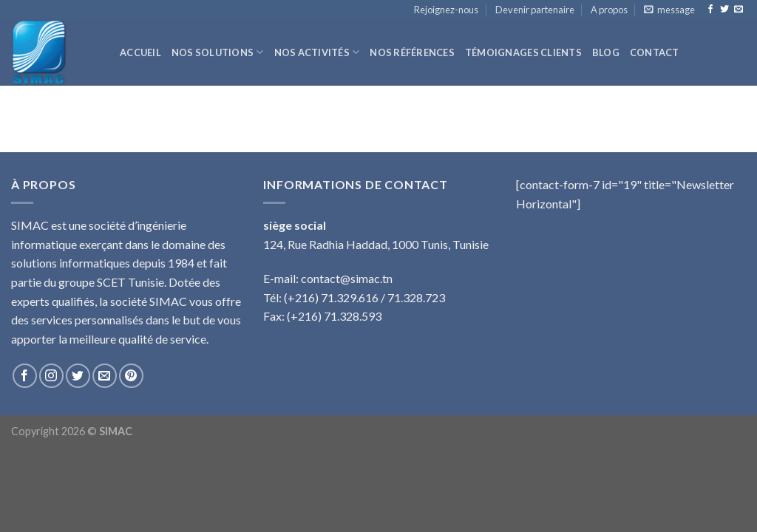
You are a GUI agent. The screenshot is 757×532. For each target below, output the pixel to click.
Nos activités (317, 52)
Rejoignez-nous (446, 10)
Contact (655, 52)
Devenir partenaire (535, 10)
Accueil (140, 52)
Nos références (412, 52)
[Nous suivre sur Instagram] (51, 376)
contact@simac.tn (347, 278)
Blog (606, 52)
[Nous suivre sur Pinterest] (131, 376)
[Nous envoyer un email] (739, 10)
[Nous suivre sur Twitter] (724, 10)
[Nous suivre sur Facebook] (710, 10)
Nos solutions (218, 52)
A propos (609, 10)
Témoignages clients (523, 52)
